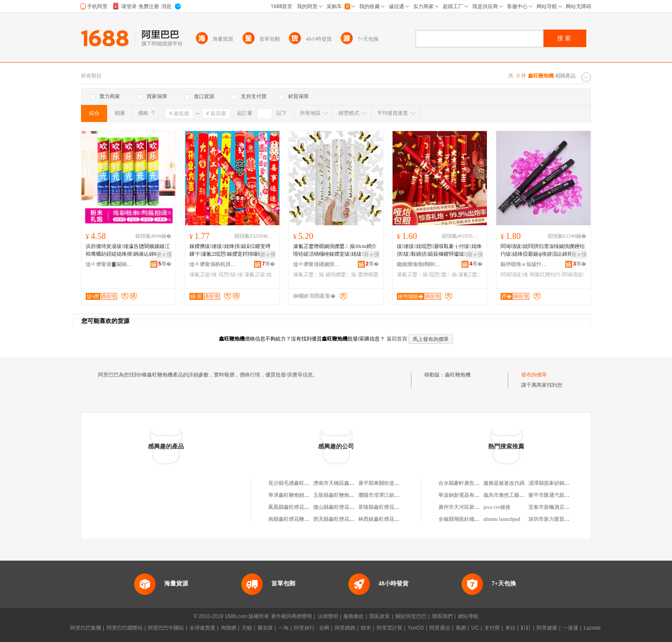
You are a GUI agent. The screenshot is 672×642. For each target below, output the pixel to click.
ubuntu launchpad (502, 519)
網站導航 (468, 616)
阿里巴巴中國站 (166, 628)
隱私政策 (380, 616)
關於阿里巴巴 (411, 616)
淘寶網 (228, 628)
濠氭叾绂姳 (258, 275)
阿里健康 (547, 628)
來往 (510, 628)
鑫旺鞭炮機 (458, 375)
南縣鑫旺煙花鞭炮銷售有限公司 (304, 519)
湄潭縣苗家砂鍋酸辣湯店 (557, 483)
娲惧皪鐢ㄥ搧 (341, 275)
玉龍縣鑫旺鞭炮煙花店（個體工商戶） (357, 495)
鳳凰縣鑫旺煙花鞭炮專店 (297, 507)
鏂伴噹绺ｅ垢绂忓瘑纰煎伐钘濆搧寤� (524, 264)
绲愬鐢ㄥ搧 (443, 275)
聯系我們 (442, 616)
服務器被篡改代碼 (504, 483)
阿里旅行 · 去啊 (312, 628)
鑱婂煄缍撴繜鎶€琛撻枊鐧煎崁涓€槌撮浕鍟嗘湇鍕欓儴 (420, 264)
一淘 (283, 628)
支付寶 (492, 628)
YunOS (416, 628)
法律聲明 (328, 616)
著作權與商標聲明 (291, 616)
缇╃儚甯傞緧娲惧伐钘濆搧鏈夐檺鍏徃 (317, 264)
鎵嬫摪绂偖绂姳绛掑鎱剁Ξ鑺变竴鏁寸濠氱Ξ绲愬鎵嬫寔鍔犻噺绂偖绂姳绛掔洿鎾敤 (230, 251)
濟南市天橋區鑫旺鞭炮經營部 (347, 483)
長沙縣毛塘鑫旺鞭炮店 (294, 483)
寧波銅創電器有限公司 (464, 495)
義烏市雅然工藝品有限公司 (514, 495)
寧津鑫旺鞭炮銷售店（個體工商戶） (309, 495)
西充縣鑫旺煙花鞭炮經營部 (344, 519)
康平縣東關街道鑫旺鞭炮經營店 (394, 483)
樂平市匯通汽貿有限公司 (557, 495)
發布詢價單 (534, 375)
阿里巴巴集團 (86, 628)
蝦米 (366, 628)
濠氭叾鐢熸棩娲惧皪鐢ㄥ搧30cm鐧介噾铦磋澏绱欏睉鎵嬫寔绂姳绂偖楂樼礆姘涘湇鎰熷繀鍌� (335, 251)
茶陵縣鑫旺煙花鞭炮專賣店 (389, 507)
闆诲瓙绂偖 (514, 275)
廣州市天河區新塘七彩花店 (469, 507)
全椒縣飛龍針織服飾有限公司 (472, 519)
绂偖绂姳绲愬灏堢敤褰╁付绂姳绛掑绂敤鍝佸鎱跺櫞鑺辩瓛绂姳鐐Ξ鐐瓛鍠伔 (439, 251)
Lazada (592, 628)
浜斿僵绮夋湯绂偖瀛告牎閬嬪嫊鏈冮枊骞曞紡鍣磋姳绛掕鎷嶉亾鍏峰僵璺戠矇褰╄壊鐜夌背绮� (128, 251)
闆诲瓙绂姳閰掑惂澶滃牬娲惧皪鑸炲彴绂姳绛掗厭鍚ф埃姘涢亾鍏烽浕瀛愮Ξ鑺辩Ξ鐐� (543, 251)
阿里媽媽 (345, 628)
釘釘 (526, 628)
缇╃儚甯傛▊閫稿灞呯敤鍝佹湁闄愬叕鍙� (109, 264)
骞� (165, 264)
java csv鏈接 (497, 507)
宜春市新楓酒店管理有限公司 (562, 507)
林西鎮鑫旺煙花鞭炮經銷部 (389, 519)
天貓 (247, 628)
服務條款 (354, 616)
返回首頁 (397, 339)
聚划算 (265, 628)
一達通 (570, 628)
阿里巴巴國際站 (125, 628)
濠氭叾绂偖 (203, 275)
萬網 (461, 628)
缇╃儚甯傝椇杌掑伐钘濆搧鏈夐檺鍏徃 (213, 264)
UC (475, 628)
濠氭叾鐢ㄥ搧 (309, 275)
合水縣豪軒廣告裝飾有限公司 (472, 483)
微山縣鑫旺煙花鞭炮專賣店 (344, 507)
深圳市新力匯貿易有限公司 (559, 519)
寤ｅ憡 (164, 254)
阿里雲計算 (390, 628)
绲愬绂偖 (231, 275)
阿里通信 (440, 628)
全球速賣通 (202, 628)
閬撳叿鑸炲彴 (545, 275)
